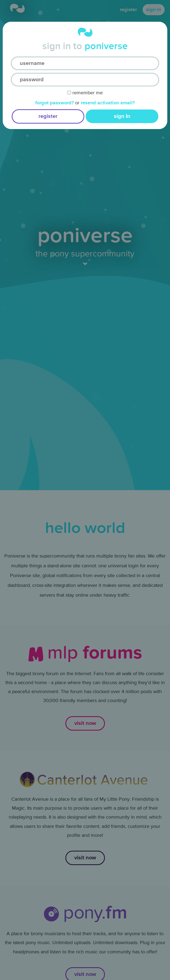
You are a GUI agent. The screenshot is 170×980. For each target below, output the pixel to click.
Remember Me (85, 93)
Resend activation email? (108, 103)
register (48, 116)
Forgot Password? (54, 103)
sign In (122, 116)
